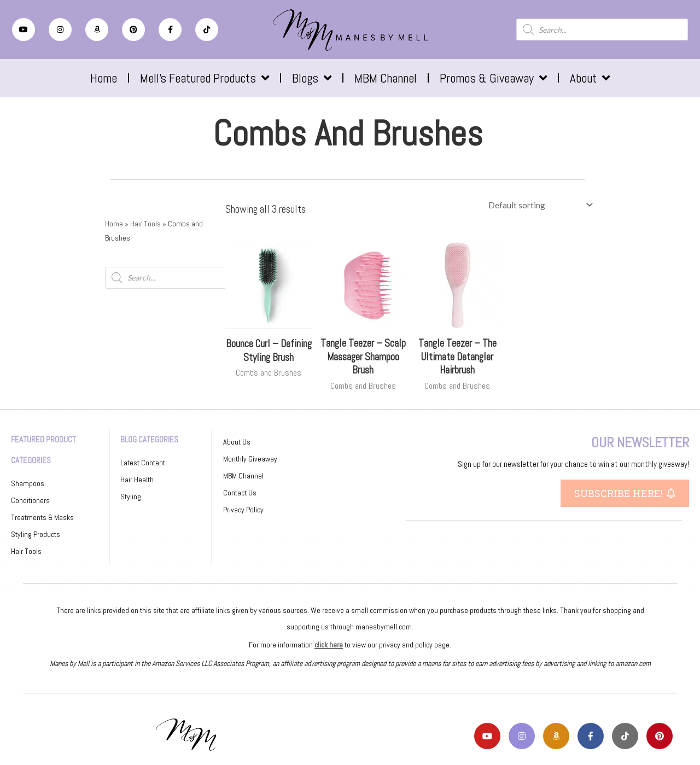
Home (104, 78)
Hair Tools (145, 224)
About (590, 78)
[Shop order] (538, 205)
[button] (625, 493)
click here (329, 645)
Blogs (312, 78)
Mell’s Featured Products (205, 78)
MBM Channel (386, 78)
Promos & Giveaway (493, 78)
